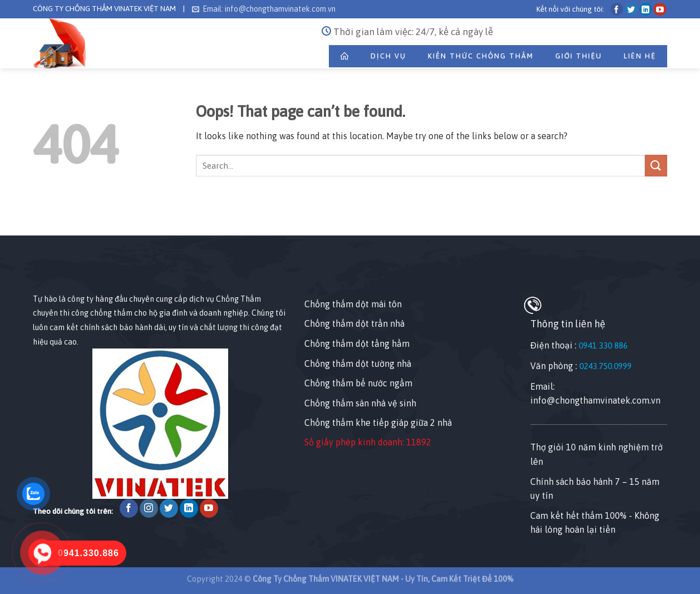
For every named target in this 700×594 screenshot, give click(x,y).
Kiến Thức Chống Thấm (481, 56)
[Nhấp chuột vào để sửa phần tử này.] (11, 216)
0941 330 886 (603, 345)
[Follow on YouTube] (660, 9)
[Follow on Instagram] (149, 508)
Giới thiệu (579, 56)
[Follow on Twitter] (631, 9)
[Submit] (656, 166)
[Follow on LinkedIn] (646, 9)
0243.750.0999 (605, 366)
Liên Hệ (640, 56)
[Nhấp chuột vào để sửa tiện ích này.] (44, 272)
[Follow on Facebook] (617, 9)
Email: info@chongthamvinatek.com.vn (264, 9)
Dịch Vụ (388, 56)
